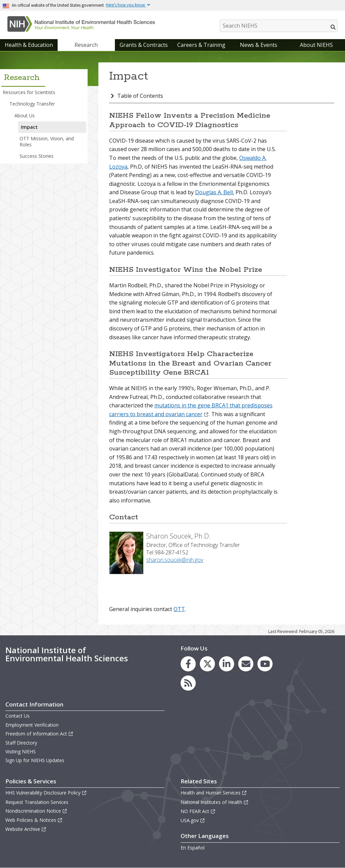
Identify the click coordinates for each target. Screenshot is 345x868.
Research (86, 45)
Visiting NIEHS (21, 751)
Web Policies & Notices (34, 820)
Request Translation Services (37, 802)
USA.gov (193, 820)
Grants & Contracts (144, 45)
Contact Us (18, 716)
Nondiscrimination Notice (36, 811)
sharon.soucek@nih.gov (175, 560)
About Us (25, 115)
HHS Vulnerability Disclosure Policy (46, 793)
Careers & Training (201, 45)
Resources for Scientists (29, 92)
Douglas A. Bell (214, 192)
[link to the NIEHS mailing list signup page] (246, 664)
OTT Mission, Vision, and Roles (47, 141)
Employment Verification (32, 725)
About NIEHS (316, 45)
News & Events (259, 45)
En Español (193, 848)
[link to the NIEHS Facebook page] (188, 664)
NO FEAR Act (198, 811)
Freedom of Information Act (39, 734)
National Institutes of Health (215, 802)
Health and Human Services (214, 793)
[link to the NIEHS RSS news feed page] (188, 683)
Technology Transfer (32, 104)
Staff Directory (21, 743)
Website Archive (26, 829)
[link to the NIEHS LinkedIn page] (227, 664)
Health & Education (29, 45)
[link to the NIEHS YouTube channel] (265, 664)
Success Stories (37, 156)
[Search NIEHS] (279, 26)
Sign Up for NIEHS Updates (35, 760)
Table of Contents (140, 96)
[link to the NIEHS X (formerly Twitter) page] (207, 664)
